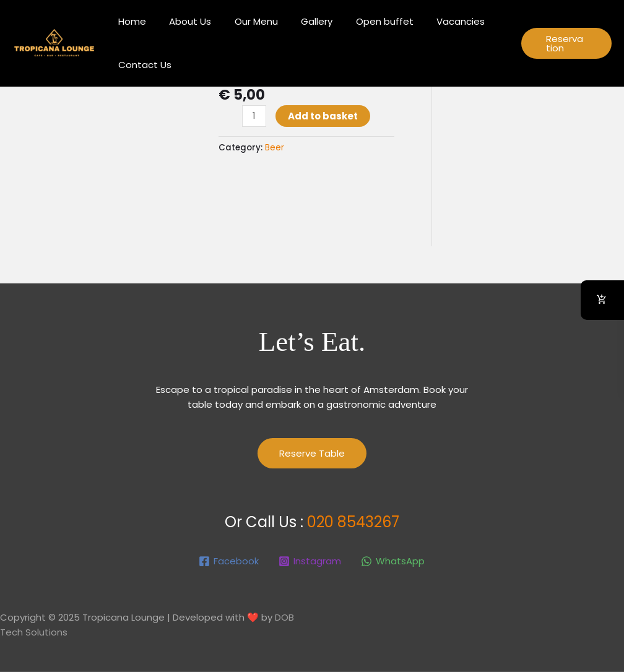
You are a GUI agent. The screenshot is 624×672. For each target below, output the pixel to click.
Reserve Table (312, 453)
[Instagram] (310, 561)
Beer (275, 148)
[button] (564, 43)
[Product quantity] (254, 116)
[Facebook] (229, 561)
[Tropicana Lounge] (53, 42)
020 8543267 (353, 522)
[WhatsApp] (393, 561)
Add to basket (323, 116)
